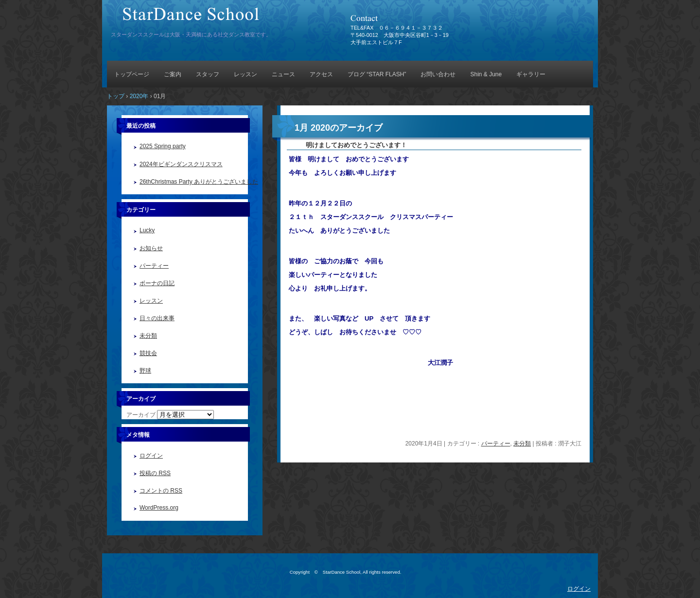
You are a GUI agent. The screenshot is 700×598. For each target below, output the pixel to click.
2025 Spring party (163, 146)
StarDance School (221, 18)
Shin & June (486, 74)
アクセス (321, 74)
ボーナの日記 (157, 283)
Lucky (147, 230)
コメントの (161, 491)
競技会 (148, 353)
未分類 (522, 444)
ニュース (283, 74)
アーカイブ (141, 415)
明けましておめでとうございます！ (347, 145)
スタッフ (208, 74)
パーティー (496, 444)
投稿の (155, 473)
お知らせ (151, 248)
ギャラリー (531, 74)
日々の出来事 (157, 318)
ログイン (151, 456)
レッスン (245, 74)
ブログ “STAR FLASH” (377, 74)
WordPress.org (159, 508)
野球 (145, 371)
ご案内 (173, 74)
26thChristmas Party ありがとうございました (199, 182)
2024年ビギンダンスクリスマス (181, 164)
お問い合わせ (438, 74)
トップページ (132, 74)
